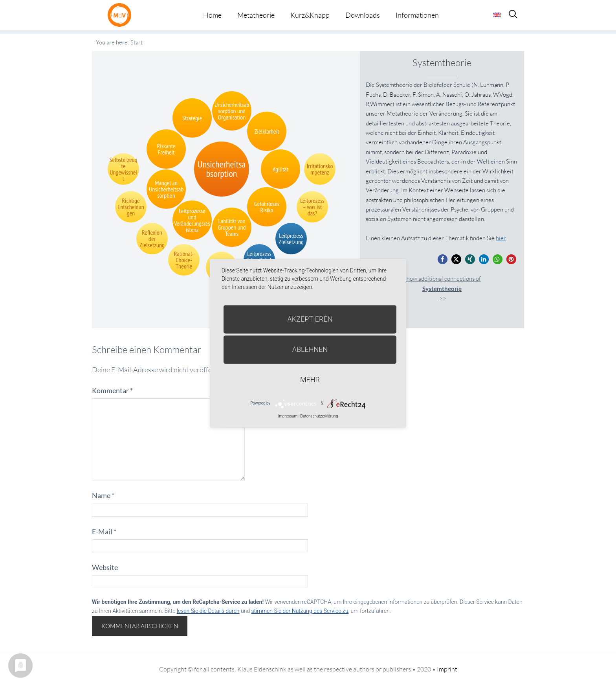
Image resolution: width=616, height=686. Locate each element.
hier (501, 238)
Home (212, 15)
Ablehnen (310, 349)
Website (105, 567)
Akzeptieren (310, 319)
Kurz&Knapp (310, 15)
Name (103, 495)
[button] (443, 259)
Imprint (447, 669)
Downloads (363, 15)
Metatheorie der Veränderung (121, 15)
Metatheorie (256, 15)
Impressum (288, 416)
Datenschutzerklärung (319, 416)
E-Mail (104, 532)
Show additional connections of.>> (442, 288)
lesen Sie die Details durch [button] (208, 611)
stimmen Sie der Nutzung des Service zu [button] (300, 611)
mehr (310, 380)
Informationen (417, 15)
